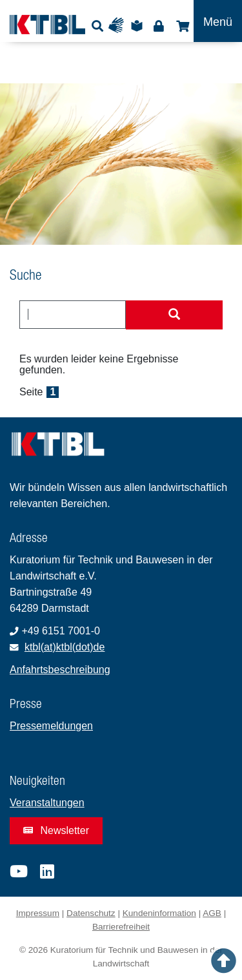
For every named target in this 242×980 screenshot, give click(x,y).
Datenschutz (91, 913)
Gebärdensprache (119, 26)
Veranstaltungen (47, 803)
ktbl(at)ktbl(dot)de (65, 647)
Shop (181, 26)
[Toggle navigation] (218, 21)
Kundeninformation (159, 913)
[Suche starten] (174, 315)
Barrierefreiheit (121, 927)
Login (158, 26)
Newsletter (56, 830)
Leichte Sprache (139, 26)
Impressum (38, 913)
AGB (212, 913)
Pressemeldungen (51, 726)
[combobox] (73, 315)
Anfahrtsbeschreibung (60, 670)
